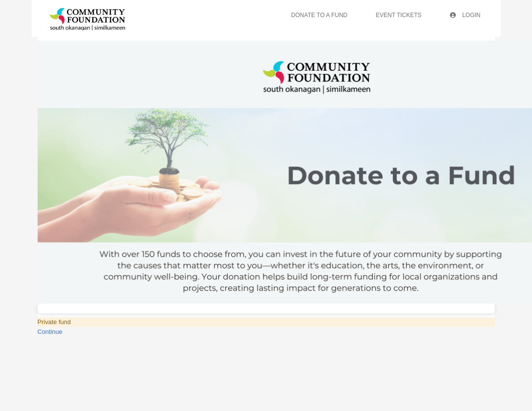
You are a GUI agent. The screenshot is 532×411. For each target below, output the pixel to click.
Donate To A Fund (319, 15)
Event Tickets (399, 15)
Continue (50, 332)
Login (465, 15)
